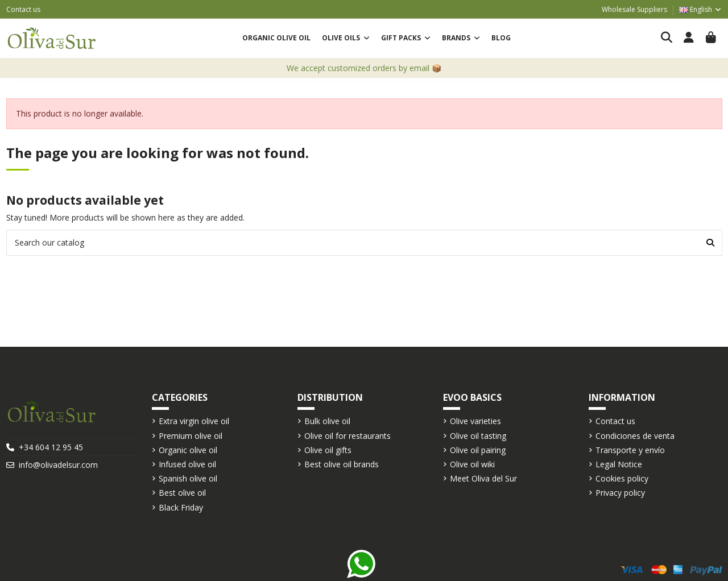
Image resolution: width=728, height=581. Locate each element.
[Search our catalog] (710, 242)
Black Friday (181, 507)
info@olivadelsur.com (58, 465)
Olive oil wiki (472, 464)
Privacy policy (620, 493)
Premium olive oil (191, 436)
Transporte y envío (630, 450)
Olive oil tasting (478, 436)
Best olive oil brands (342, 464)
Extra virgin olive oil (194, 421)
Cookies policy (622, 478)
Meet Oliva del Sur (483, 478)
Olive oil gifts (328, 450)
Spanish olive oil (188, 478)
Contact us (23, 9)
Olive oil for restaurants (348, 436)
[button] (346, 38)
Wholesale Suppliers (634, 9)
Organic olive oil (188, 450)
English (701, 9)
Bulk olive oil (327, 421)
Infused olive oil (187, 464)
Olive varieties (475, 421)
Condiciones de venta (635, 436)
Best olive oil (182, 493)
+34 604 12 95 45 (51, 447)
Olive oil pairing (478, 450)
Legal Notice (619, 464)
